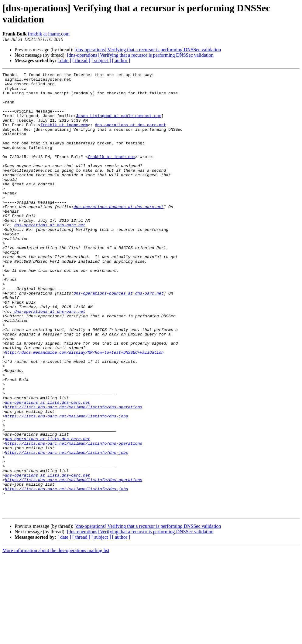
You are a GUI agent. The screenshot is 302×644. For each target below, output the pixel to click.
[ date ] (64, 61)
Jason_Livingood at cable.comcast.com (119, 125)
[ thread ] (81, 61)
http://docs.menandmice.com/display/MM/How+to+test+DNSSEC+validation (84, 409)
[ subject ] (101, 61)
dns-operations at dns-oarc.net (130, 136)
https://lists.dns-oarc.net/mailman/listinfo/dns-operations (74, 474)
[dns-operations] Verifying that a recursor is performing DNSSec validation (148, 50)
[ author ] (121, 61)
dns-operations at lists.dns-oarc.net (48, 469)
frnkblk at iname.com (49, 34)
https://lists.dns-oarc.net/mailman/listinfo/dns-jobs (67, 485)
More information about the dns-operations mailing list (56, 639)
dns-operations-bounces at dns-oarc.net (118, 234)
